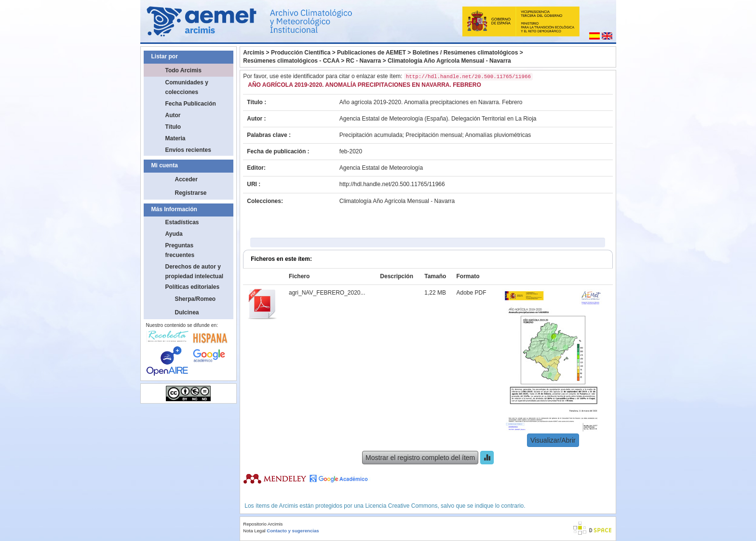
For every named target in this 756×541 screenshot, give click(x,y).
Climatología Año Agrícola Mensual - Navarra (449, 61)
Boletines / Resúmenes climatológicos (466, 53)
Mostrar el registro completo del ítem (420, 458)
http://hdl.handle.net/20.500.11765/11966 (392, 184)
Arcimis (254, 53)
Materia (175, 138)
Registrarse (191, 193)
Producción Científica (301, 53)
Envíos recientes (188, 150)
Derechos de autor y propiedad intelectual (195, 271)
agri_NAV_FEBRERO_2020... (327, 293)
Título (173, 127)
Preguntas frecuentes (180, 250)
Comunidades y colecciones (187, 87)
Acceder (186, 179)
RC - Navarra (364, 61)
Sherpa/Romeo (196, 299)
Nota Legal (254, 531)
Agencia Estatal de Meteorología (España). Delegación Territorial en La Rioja (438, 119)
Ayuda (174, 234)
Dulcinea (187, 312)
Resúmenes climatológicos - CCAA (291, 61)
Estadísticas (182, 222)
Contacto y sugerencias (293, 531)
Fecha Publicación (191, 104)
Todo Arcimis (183, 70)
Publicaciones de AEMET (371, 53)
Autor (173, 115)
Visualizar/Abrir (553, 440)
